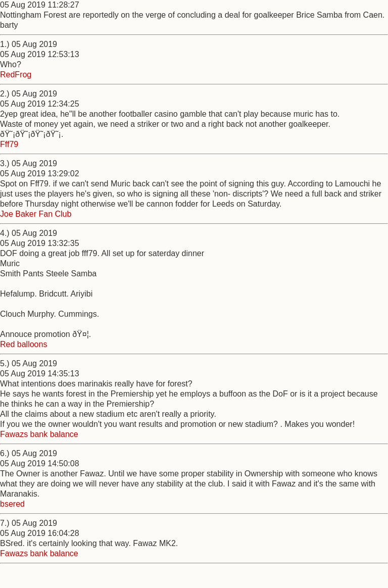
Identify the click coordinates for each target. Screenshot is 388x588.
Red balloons (23, 344)
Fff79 (9, 144)
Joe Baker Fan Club (36, 214)
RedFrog (16, 75)
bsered (12, 504)
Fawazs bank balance (39, 434)
